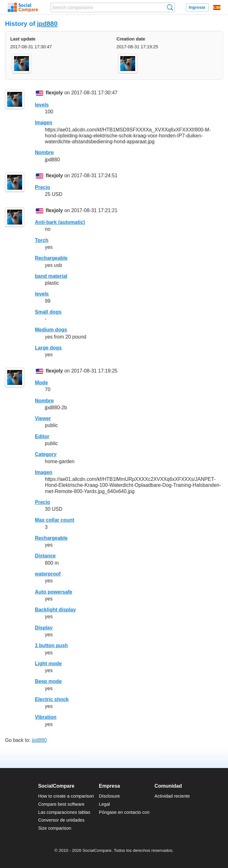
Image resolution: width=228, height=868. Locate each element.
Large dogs (48, 348)
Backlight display (55, 610)
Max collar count (55, 520)
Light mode (48, 664)
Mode (41, 383)
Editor (42, 436)
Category (46, 454)
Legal (104, 804)
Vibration (46, 717)
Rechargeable (51, 258)
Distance (45, 556)
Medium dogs (51, 330)
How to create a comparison (66, 796)
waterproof (48, 574)
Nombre (44, 152)
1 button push (51, 645)
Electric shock (52, 699)
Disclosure (109, 796)
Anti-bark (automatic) (60, 222)
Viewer (43, 418)
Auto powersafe (54, 592)
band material (51, 276)
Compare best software (61, 804)
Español (217, 7)
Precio (43, 187)
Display (44, 628)
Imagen (44, 123)
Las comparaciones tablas (64, 812)
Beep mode (48, 681)
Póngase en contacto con (124, 812)
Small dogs (48, 312)
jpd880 (47, 24)
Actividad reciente (172, 796)
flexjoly (54, 93)
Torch (42, 240)
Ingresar (197, 7)
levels (42, 105)
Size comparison (55, 828)
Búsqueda (170, 7)
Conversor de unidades (61, 820)
